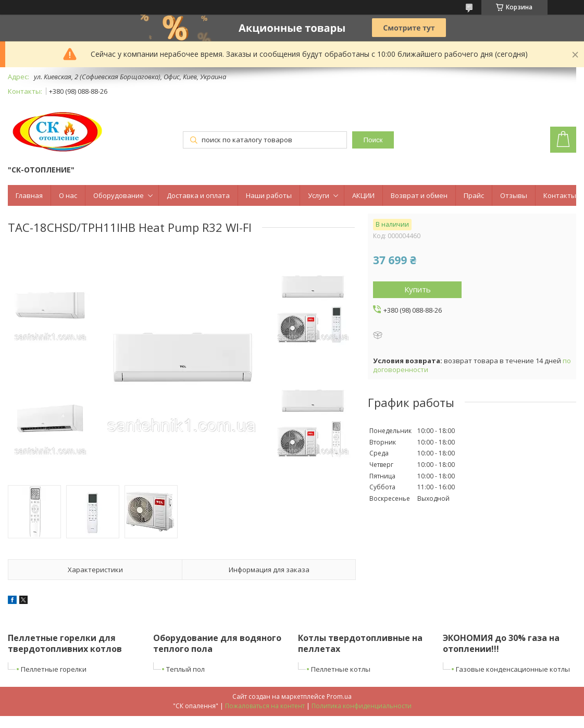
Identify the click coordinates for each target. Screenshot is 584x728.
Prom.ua (339, 696)
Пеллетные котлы (341, 669)
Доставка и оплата (198, 195)
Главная (29, 195)
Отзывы (514, 195)
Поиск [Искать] (373, 140)
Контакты (560, 195)
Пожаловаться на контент (265, 706)
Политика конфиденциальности (362, 706)
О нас (68, 195)
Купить (418, 289)
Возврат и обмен (419, 195)
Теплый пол (185, 669)
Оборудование (119, 195)
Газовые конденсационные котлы (513, 669)
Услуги (319, 195)
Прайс (474, 195)
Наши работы (269, 195)
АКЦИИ (363, 195)
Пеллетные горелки (54, 669)
